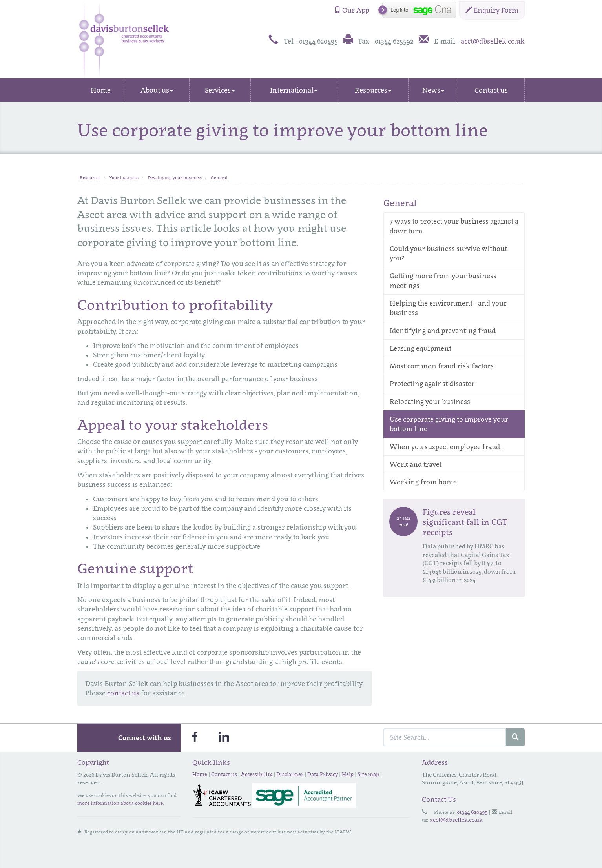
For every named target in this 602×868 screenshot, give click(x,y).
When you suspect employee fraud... (447, 447)
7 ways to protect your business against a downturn (454, 226)
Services (220, 90)
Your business (124, 178)
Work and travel (416, 464)
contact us (123, 693)
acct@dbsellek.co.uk (493, 41)
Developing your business (175, 178)
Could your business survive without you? (448, 253)
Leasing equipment (420, 348)
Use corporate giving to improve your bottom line (449, 424)
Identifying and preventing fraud (443, 331)
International (294, 90)
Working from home (423, 482)
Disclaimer (290, 774)
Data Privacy (323, 774)
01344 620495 (472, 812)
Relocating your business (430, 402)
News (433, 90)
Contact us (491, 90)
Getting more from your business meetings (443, 280)
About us (157, 90)
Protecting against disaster (432, 384)
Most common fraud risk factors (442, 366)
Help (348, 774)
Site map (368, 774)
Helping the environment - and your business (448, 308)
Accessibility (257, 774)
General (219, 178)
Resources (373, 90)
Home (101, 90)
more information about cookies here (120, 803)
